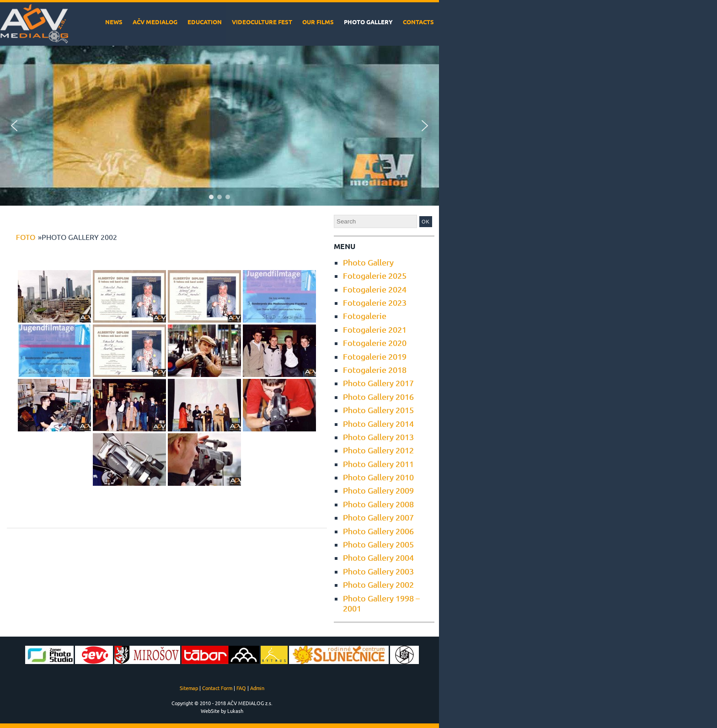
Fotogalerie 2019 (375, 356)
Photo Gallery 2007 (378, 517)
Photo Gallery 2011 (378, 464)
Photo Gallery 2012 (378, 450)
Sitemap (189, 688)
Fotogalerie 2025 (375, 275)
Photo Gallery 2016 (378, 396)
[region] (219, 126)
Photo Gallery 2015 (378, 410)
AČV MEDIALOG (155, 22)
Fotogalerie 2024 (375, 289)
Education (205, 22)
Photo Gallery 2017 (378, 383)
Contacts (418, 22)
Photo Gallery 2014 (378, 423)
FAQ (241, 688)
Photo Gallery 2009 (378, 490)
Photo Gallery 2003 (378, 571)
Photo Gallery (368, 22)
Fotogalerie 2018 (375, 369)
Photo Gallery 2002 (378, 584)
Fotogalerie (365, 316)
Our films (318, 22)
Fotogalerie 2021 (375, 329)
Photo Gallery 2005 (378, 544)
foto (26, 237)
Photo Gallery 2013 (378, 437)
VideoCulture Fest (262, 22)
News (114, 22)
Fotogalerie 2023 (375, 302)
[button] (14, 126)
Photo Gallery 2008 (378, 504)
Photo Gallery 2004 (378, 557)
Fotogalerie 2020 (375, 343)
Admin (257, 688)
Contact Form (217, 688)
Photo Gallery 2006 (378, 531)
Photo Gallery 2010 (378, 477)
